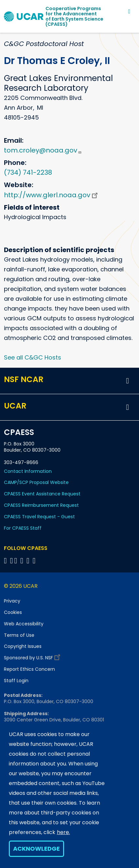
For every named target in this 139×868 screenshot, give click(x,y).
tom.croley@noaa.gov (43, 150)
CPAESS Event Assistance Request (42, 494)
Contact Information (28, 471)
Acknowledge (36, 849)
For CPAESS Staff (23, 528)
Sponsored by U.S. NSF (33, 656)
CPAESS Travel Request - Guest (39, 517)
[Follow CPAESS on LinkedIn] (23, 561)
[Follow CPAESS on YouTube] (35, 561)
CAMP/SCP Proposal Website (36, 482)
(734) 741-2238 (28, 172)
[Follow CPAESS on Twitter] (17, 561)
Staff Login (16, 681)
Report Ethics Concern (29, 669)
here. (63, 832)
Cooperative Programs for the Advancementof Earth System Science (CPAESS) (74, 16)
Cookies (13, 612)
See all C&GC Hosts (33, 357)
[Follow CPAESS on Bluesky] (12, 561)
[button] (128, 381)
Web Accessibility (24, 624)
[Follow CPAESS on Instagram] (29, 561)
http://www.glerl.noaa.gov (52, 195)
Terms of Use (19, 635)
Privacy (12, 601)
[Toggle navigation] (129, 11)
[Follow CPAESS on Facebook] (6, 561)
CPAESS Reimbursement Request (41, 505)
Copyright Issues (23, 646)
